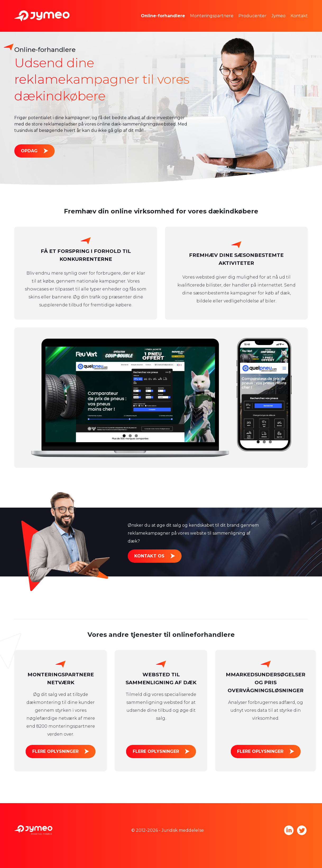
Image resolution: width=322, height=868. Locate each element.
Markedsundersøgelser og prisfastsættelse (194, 8)
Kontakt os (149, 556)
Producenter (252, 16)
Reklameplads (164, 24)
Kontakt (299, 16)
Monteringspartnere (212, 16)
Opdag (29, 151)
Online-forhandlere (163, 16)
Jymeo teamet (295, 8)
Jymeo (279, 16)
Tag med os (292, 24)
